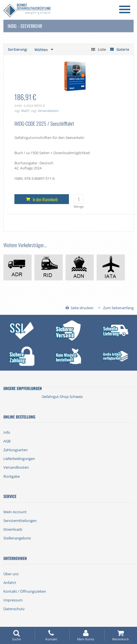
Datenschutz (14, 609)
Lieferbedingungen (19, 459)
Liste (102, 49)
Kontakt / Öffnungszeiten (25, 591)
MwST (25, 111)
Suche (16, 635)
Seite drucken (82, 308)
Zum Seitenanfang (118, 308)
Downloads (13, 529)
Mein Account (15, 512)
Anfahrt (10, 583)
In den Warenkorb (45, 199)
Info (7, 432)
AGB (7, 441)
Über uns (11, 574)
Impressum (13, 600)
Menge (79, 206)
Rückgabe (12, 476)
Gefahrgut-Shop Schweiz (62, 397)
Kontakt (51, 635)
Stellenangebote (17, 538)
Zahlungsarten (16, 450)
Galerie (123, 49)
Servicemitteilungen (20, 521)
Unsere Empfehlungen (23, 388)
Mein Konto (86, 635)
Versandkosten (48, 111)
